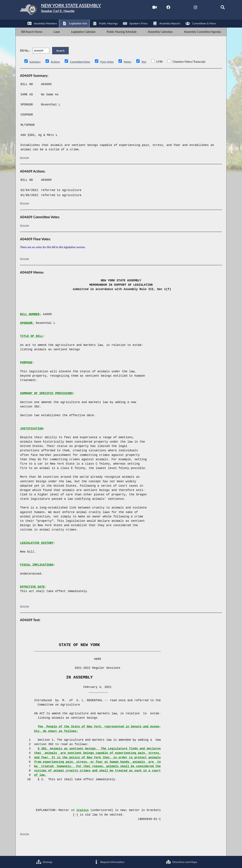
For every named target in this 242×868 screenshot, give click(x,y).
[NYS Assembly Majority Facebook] (160, 8)
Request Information (109, 861)
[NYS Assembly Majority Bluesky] (202, 8)
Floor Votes (110, 72)
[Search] (216, 8)
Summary (35, 72)
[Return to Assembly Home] (69, 11)
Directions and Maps (181, 861)
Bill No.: (25, 58)
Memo (131, 72)
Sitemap (44, 861)
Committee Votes (81, 72)
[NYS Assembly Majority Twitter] (174, 8)
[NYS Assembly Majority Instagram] (188, 8)
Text (148, 72)
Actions (56, 72)
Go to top (25, 168)
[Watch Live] (145, 8)
